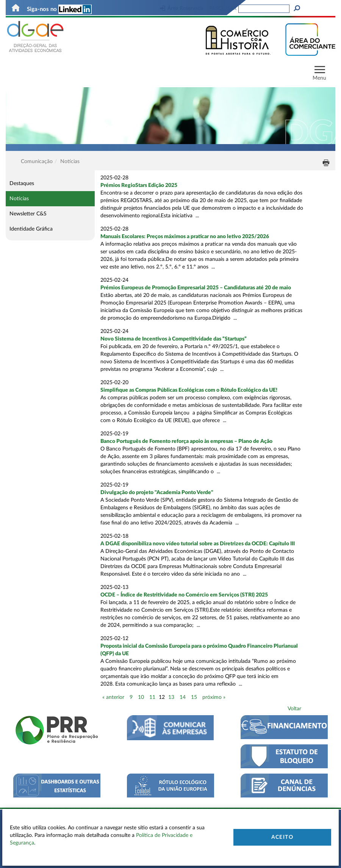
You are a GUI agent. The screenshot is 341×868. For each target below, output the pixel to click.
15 (194, 697)
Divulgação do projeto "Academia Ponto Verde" (157, 493)
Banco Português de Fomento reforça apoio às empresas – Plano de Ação (186, 441)
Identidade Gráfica (31, 229)
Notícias (19, 199)
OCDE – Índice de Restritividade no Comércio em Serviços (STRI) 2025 (184, 595)
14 (183, 697)
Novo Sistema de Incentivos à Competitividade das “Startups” (174, 339)
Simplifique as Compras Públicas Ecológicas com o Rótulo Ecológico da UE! (189, 390)
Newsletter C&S (28, 214)
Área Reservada (182, 8)
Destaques (22, 184)
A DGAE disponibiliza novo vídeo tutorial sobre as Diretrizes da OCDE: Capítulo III (198, 544)
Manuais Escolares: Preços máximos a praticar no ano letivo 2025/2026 (185, 237)
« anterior (113, 697)
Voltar (294, 709)
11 (152, 697)
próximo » (214, 697)
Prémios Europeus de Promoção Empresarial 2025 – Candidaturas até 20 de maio (196, 288)
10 (141, 697)
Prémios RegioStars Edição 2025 (139, 185)
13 (171, 697)
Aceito (282, 837)
